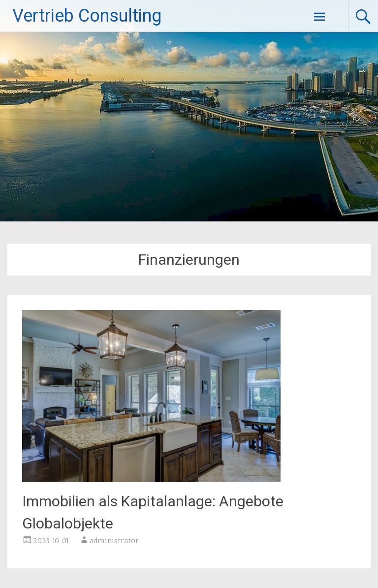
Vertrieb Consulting (87, 16)
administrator (114, 541)
